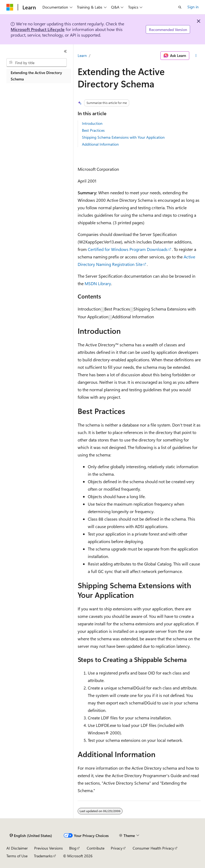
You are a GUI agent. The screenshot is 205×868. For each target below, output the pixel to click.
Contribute (96, 848)
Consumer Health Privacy (153, 848)
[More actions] (196, 56)
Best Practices (93, 130)
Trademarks (43, 856)
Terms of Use (17, 856)
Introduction (92, 123)
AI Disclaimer (17, 848)
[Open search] (180, 7)
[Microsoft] (10, 7)
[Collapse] (65, 51)
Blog (73, 848)
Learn (82, 55)
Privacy (117, 848)
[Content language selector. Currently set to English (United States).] (31, 836)
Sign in (193, 7)
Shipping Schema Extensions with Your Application (123, 137)
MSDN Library (98, 283)
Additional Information (100, 144)
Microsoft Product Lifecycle (38, 29)
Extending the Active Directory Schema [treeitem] (36, 76)
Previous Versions (48, 848)
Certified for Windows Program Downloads (128, 249)
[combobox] (37, 63)
